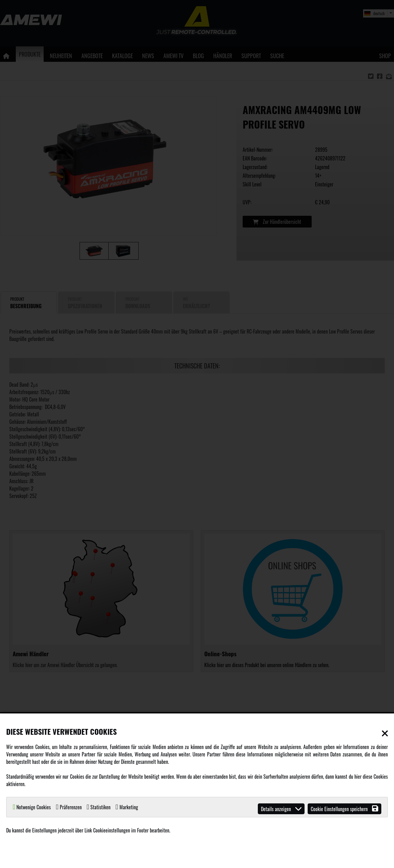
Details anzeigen (281, 809)
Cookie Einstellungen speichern (344, 809)
